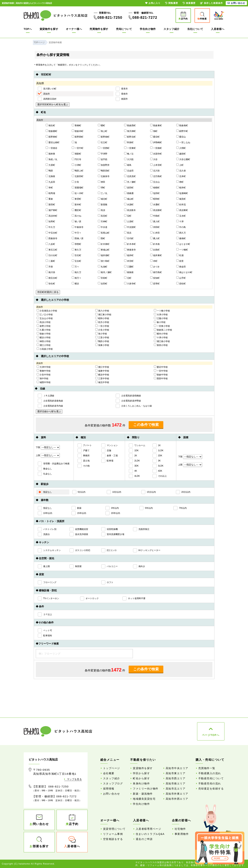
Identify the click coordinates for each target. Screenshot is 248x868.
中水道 (103, 227)
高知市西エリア (176, 778)
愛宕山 (181, 137)
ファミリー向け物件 (146, 789)
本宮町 (129, 261)
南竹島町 (156, 272)
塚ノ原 (76, 221)
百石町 (76, 255)
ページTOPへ (211, 735)
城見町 (181, 199)
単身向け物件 (141, 783)
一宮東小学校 (162, 326)
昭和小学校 (102, 318)
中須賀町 (130, 227)
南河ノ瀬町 (105, 272)
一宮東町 (130, 148)
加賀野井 (104, 165)
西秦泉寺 (51, 238)
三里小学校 (102, 337)
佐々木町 (78, 193)
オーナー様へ (74, 29)
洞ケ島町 (104, 261)
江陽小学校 (161, 318)
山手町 (181, 278)
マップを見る (74, 779)
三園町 (129, 267)
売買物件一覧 (207, 768)
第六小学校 (102, 311)
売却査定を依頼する (211, 789)
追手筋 (103, 159)
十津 (180, 221)
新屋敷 (103, 204)
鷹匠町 (76, 210)
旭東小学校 (102, 345)
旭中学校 (43, 378)
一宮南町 (156, 148)
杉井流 (181, 204)
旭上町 (103, 131)
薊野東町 (51, 137)
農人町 (155, 238)
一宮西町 (104, 148)
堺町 (101, 187)
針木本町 (130, 244)
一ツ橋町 (182, 250)
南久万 (76, 272)
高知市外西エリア (177, 799)
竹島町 (155, 216)
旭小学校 (101, 334)
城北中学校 (102, 382)
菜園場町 (78, 187)
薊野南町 (104, 137)
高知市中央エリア (177, 768)
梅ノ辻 (129, 154)
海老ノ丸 (51, 159)
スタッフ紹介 (172, 29)
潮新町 (76, 154)
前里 (180, 261)
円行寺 (76, 159)
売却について (124, 29)
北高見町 (130, 176)
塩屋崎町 (182, 193)
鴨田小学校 (102, 341)
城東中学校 (102, 371)
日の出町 (51, 255)
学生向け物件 (148, 29)
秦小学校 (160, 322)
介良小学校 (102, 330)
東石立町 (51, 250)
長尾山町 (104, 233)
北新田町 (78, 176)
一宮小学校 (102, 326)
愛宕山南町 (53, 142)
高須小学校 (44, 322)
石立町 (103, 142)
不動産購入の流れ (210, 773)
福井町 (129, 255)
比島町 (155, 250)
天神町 (103, 221)
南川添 (50, 272)
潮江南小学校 (162, 341)
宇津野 (103, 154)
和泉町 (129, 142)
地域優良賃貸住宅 (144, 799)
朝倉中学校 (161, 375)
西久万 (181, 233)
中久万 (50, 227)
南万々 (76, 278)
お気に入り (153, 3)
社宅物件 (180, 829)
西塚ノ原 (78, 238)
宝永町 (76, 261)
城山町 (129, 199)
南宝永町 (51, 278)
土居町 (129, 221)
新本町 (76, 204)
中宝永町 (51, 233)
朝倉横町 (51, 131)
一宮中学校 (161, 371)
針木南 (155, 244)
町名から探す (141, 778)
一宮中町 (78, 148)
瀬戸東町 (51, 210)
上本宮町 (156, 165)
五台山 (155, 182)
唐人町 (155, 221)
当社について (195, 29)
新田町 (50, 204)
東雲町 (76, 199)
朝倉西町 (130, 125)
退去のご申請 (144, 839)
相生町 (50, 125)
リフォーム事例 (113, 834)
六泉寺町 (130, 283)
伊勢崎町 (156, 142)
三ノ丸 (103, 193)
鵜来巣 (50, 154)
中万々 (76, 233)
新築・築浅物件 (143, 794)
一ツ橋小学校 (162, 311)
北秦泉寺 (104, 176)
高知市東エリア (176, 773)
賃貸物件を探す (49, 29)
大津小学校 (161, 314)
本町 (154, 261)
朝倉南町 (182, 125)
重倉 (49, 199)
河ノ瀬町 (130, 182)
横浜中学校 (102, 375)
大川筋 (129, 159)
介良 (75, 182)
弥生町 (50, 283)
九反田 (50, 182)
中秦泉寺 (78, 227)
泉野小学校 (44, 326)
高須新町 (156, 210)
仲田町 (155, 227)
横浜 (75, 283)
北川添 (155, 171)
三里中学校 (102, 378)
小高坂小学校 (45, 349)
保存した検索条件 (212, 3)
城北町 (103, 199)
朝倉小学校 (44, 334)
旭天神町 (130, 131)
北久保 (181, 171)
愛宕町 (155, 137)
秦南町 (181, 238)
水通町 (155, 204)
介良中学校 (44, 375)
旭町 (154, 131)
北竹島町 (156, 176)
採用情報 (109, 789)
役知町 (155, 278)
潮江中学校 (102, 367)
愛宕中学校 (161, 367)
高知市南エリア (176, 783)
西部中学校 (161, 378)
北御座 (50, 176)
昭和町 (155, 199)
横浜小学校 (44, 337)
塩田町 (155, 193)
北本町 (181, 176)
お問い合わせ (112, 794)
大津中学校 (44, 367)
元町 (128, 278)
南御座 (129, 272)
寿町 (180, 182)
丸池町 (103, 267)
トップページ (112, 768)
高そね (76, 216)
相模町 (155, 187)
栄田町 (129, 187)
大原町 (50, 165)
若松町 (181, 283)
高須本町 (51, 216)
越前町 (181, 154)
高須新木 (130, 210)
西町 (101, 238)
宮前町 (103, 278)
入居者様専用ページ (149, 829)
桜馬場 (50, 193)
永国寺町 (156, 154)
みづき (155, 267)
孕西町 (76, 244)
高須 (101, 210)
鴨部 (49, 171)
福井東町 (156, 255)
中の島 (181, 227)
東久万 (76, 250)
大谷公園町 (183, 159)
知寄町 (50, 221)
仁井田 (155, 233)
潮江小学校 (44, 345)
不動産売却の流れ (210, 783)
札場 (180, 255)
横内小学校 (161, 334)
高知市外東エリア (177, 794)
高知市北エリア (176, 789)
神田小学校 (44, 341)
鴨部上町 (78, 171)
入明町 (181, 148)
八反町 (50, 244)
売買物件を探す (99, 29)
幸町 (49, 187)
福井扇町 (104, 255)
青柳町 (76, 125)
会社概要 (109, 773)
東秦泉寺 (130, 250)
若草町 (155, 283)
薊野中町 (182, 131)
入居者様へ (218, 29)
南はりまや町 (184, 272)
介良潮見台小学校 (47, 311)
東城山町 (104, 250)
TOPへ (28, 29)
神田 (101, 182)
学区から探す (141, 773)
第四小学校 (161, 345)
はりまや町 (183, 244)
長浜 (128, 233)
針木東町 (104, 244)
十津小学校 (161, 337)
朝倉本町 (78, 131)
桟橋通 (129, 193)
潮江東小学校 (103, 314)
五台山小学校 (45, 318)
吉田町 (103, 283)
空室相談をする (113, 839)
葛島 (128, 165)
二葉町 (50, 261)
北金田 (129, 171)
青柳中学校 (44, 371)
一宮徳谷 (51, 148)
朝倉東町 (156, 125)
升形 (49, 267)
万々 (75, 267)
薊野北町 (130, 137)
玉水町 (181, 216)
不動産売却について (211, 778)
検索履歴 (189, 3)
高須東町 (182, 210)
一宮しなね (183, 142)
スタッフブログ (113, 783)
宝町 (128, 216)
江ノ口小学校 (45, 314)
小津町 (76, 165)
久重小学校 (44, 330)
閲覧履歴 (172, 3)
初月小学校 (102, 322)
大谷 (154, 159)
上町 (180, 165)
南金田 (181, 267)
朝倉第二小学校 (163, 330)
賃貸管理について (114, 829)
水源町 (129, 204)
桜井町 (181, 187)
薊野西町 (78, 137)
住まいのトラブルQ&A (150, 834)
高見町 (103, 216)
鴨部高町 (104, 171)
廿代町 (129, 238)
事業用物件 (182, 834)
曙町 (101, 125)
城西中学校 (44, 382)
